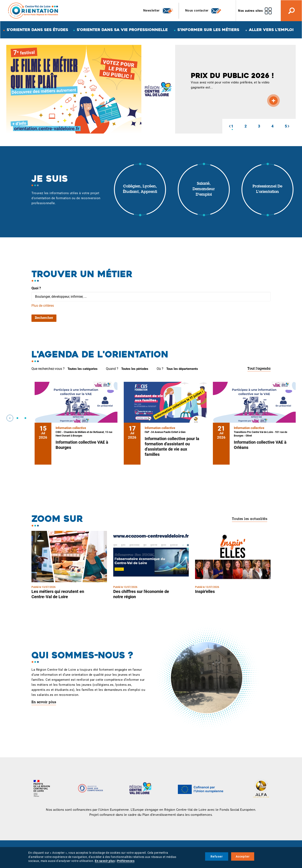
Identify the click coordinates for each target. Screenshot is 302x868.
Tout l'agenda (259, 369)
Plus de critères (43, 306)
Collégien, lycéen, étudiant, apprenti (140, 189)
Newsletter (158, 11)
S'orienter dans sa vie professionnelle (122, 30)
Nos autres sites (250, 11)
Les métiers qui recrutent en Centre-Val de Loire (58, 594)
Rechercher (44, 318)
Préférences (126, 861)
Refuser (217, 856)
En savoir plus (44, 702)
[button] (230, 126)
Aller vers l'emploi (271, 30)
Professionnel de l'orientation (267, 189)
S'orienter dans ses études (37, 30)
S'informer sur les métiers (208, 30)
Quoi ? (36, 288)
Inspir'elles (205, 591)
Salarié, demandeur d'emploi (204, 189)
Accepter (243, 856)
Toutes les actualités (250, 519)
